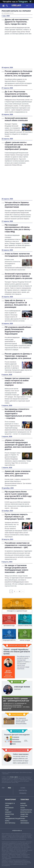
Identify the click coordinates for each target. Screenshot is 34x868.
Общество (24, 814)
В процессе (16, 737)
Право (23, 819)
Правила (23, 793)
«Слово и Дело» (14, 777)
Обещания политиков (17, 750)
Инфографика (17, 714)
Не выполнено (17, 742)
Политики (17, 731)
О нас (23, 788)
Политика (24, 816)
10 (19, 591)
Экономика (25, 823)
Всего (14, 744)
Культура (24, 806)
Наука (23, 808)
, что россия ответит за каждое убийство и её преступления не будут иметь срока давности (21, 759)
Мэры (7, 821)
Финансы (24, 821)
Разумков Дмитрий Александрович (17, 735)
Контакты (23, 790)
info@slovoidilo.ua (17, 830)
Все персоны (10, 823)
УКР (27, 6)
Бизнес (23, 803)
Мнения (17, 682)
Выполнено (16, 739)
